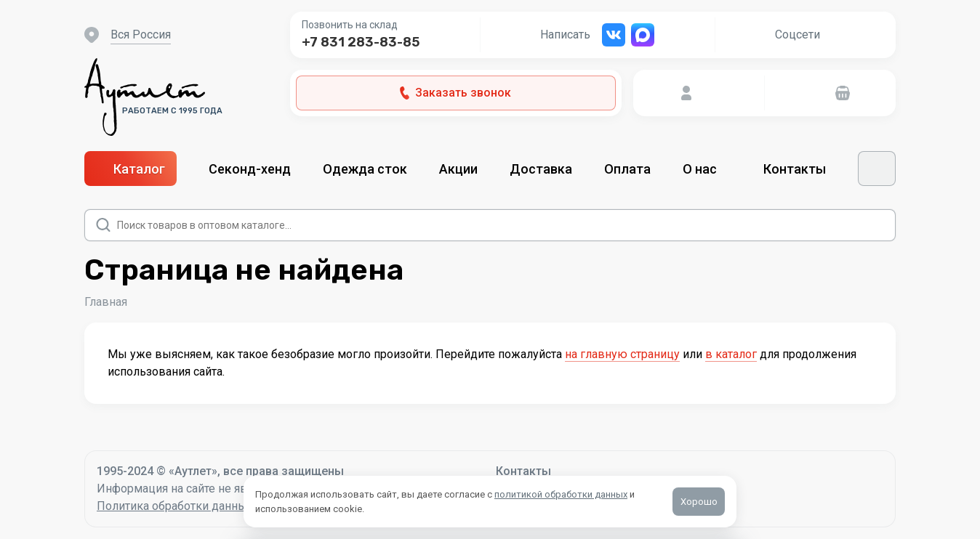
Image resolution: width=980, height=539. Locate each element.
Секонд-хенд (250, 169)
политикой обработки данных (561, 494)
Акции (458, 169)
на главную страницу (622, 354)
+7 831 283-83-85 (361, 42)
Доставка (541, 169)
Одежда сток (365, 169)
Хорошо (699, 502)
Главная (106, 302)
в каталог (731, 354)
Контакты (795, 169)
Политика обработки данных (175, 506)
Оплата (627, 169)
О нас (707, 169)
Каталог (130, 169)
